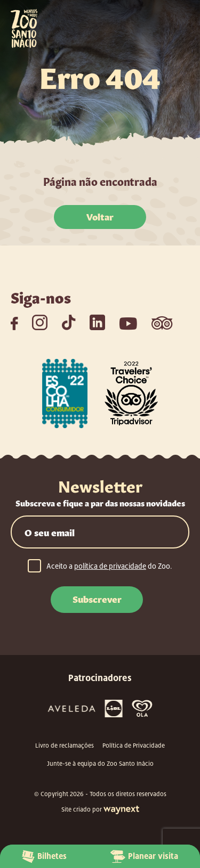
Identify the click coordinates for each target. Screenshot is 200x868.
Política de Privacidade (134, 746)
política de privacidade (110, 566)
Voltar (100, 216)
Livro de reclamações (65, 746)
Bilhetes (44, 857)
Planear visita (144, 857)
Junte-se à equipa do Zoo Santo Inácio (100, 764)
